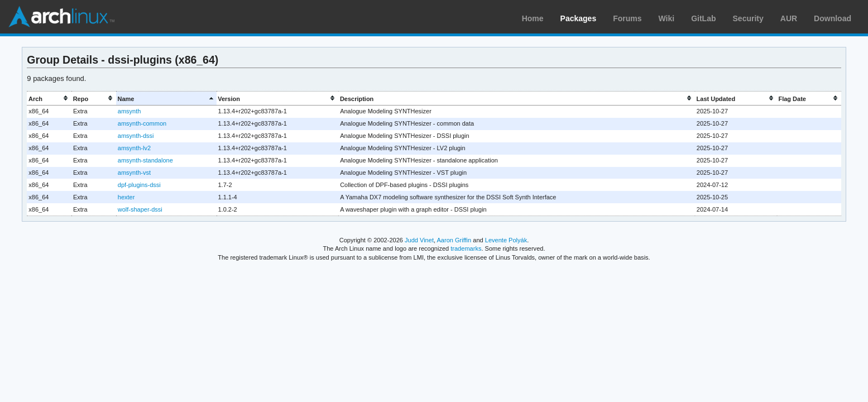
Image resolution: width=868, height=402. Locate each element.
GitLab (703, 18)
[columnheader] (49, 99)
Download (833, 18)
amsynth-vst (134, 173)
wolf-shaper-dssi (140, 209)
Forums (627, 18)
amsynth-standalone (145, 160)
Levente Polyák (506, 240)
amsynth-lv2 (134, 148)
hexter (126, 197)
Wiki (667, 18)
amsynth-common (142, 123)
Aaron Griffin (454, 240)
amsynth (130, 111)
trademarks (466, 248)
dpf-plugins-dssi (139, 185)
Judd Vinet (419, 240)
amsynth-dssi (136, 136)
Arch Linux (61, 17)
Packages (579, 18)
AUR (789, 18)
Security (748, 18)
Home (533, 18)
